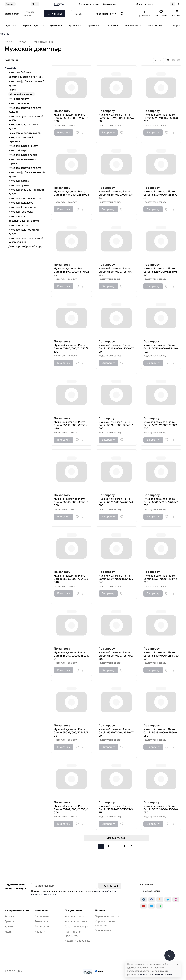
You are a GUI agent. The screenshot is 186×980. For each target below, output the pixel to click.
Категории (11, 60)
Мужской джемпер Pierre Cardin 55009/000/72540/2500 (116, 656)
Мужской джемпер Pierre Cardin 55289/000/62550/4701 (72, 656)
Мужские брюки (19, 185)
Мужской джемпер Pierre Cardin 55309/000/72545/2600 (160, 195)
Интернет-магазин (17, 910)
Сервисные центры (107, 916)
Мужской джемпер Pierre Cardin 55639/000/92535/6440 (71, 425)
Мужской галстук (19, 99)
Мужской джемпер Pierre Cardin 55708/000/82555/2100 (71, 348)
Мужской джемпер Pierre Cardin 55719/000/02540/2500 (71, 195)
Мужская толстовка (21, 212)
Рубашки (74, 25)
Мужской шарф (18, 150)
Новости (40, 932)
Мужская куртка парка (23, 155)
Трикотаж (93, 25)
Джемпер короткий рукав (24, 133)
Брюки (112, 25)
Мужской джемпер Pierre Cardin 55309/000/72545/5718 (116, 809)
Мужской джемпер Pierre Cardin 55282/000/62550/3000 (116, 502)
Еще (176, 25)
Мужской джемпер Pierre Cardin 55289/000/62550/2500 (160, 425)
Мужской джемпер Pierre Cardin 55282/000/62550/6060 (161, 733)
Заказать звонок (146, 4)
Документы (42, 927)
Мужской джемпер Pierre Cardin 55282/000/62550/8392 (161, 118)
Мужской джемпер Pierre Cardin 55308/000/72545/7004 (161, 502)
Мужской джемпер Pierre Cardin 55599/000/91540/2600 (72, 272)
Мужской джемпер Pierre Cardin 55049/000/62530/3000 (71, 502)
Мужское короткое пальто (25, 168)
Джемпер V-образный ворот (26, 246)
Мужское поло (17, 216)
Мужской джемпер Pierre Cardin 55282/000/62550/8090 (161, 809)
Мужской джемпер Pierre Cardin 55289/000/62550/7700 (116, 348)
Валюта (10, 4)
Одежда (9, 25)
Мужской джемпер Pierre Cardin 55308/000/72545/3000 (116, 425)
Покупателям (73, 910)
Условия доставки (76, 921)
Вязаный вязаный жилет (24, 221)
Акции (9, 932)
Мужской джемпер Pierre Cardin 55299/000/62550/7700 (116, 733)
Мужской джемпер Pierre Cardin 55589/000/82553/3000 (71, 118)
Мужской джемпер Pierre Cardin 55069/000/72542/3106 (71, 733)
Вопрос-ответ (104, 930)
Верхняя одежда (32, 25)
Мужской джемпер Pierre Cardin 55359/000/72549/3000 (160, 579)
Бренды (9, 921)
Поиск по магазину (103, 14)
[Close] (177, 964)
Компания (41, 910)
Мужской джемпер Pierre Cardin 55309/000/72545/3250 (116, 272)
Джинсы (55, 25)
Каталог (9, 916)
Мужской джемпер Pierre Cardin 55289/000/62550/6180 (161, 272)
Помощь (100, 910)
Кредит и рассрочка (77, 941)
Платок (13, 90)
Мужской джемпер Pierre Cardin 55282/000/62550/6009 (71, 809)
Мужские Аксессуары (22, 207)
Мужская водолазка (21, 203)
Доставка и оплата (89, 4)
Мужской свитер (19, 225)
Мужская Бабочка (20, 72)
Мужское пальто (19, 103)
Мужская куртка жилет (23, 146)
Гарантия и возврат (77, 927)
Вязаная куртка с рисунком (26, 77)
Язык (35, 4)
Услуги (9, 927)
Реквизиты (41, 921)
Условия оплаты (75, 916)
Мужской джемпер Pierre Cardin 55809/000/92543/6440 (116, 195)
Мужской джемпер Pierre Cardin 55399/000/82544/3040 (116, 579)
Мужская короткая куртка (25, 198)
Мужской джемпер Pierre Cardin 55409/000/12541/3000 (161, 656)
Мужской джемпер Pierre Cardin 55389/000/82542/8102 (161, 348)
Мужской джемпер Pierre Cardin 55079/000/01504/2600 (116, 118)
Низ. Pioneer (132, 25)
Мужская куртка (19, 181)
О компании (110, 4)
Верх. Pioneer (156, 25)
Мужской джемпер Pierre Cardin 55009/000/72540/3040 (71, 579)
